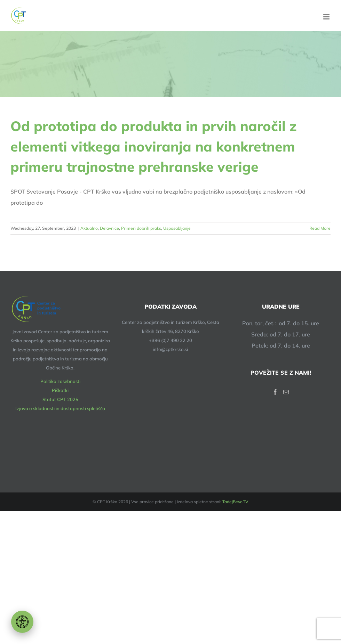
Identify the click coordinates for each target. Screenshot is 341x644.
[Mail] (286, 392)
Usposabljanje (177, 228)
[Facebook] (275, 392)
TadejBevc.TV (235, 502)
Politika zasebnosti (60, 381)
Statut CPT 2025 (60, 399)
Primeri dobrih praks (141, 228)
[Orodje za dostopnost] (22, 622)
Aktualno (89, 228)
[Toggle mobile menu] (327, 17)
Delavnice (109, 228)
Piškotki (60, 390)
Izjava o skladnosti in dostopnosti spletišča (60, 408)
